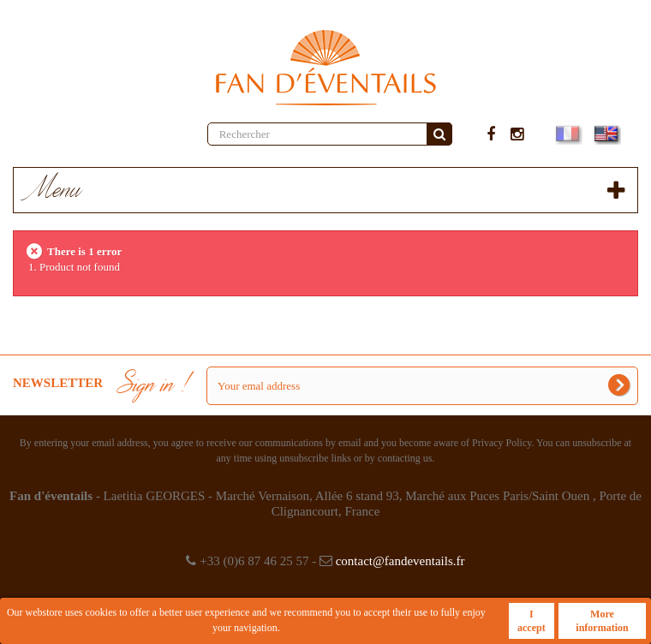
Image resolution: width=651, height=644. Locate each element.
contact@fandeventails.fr (400, 561)
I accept (532, 621)
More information (602, 621)
